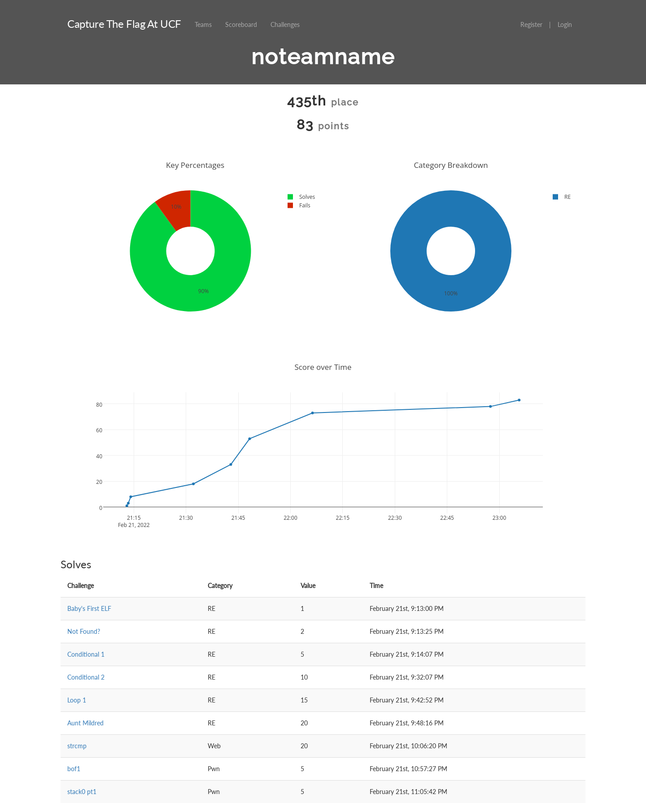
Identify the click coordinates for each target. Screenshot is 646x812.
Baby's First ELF (89, 608)
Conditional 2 (86, 677)
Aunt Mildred (85, 723)
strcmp (77, 746)
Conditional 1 (86, 654)
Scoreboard (241, 24)
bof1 (74, 769)
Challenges (285, 24)
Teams (203, 24)
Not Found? (84, 631)
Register (531, 24)
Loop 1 (77, 700)
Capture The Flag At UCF (124, 24)
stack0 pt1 (82, 792)
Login (565, 24)
